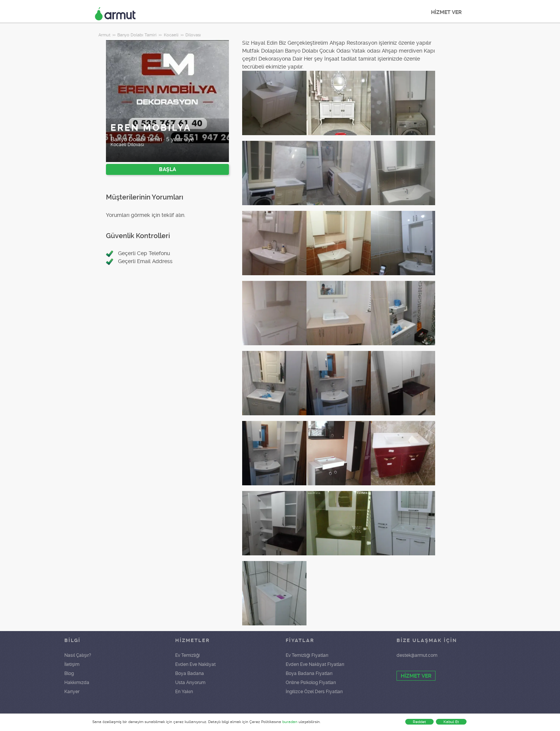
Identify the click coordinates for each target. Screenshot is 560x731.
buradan (290, 722)
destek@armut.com (417, 655)
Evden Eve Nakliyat (195, 664)
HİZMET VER (446, 12)
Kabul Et (451, 722)
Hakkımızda (77, 683)
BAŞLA (167, 169)
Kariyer (72, 692)
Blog (69, 673)
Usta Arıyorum (190, 683)
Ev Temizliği (187, 655)
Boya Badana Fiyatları (309, 673)
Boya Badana (190, 673)
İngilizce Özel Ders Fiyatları (314, 692)
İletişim (72, 664)
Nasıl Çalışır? (78, 655)
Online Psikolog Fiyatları (311, 683)
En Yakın (184, 692)
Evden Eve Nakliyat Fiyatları (315, 664)
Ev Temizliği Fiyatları (307, 655)
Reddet (419, 722)
